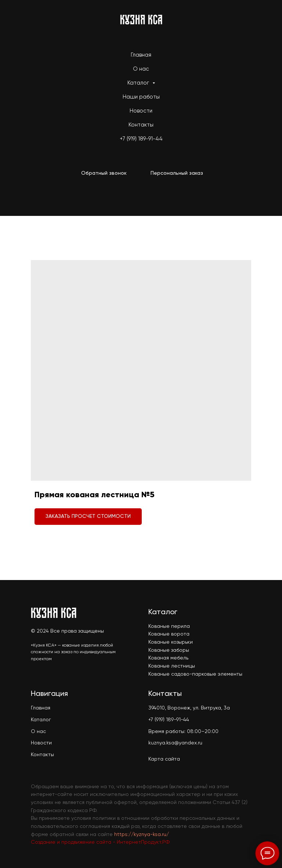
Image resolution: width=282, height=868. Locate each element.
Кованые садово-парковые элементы (195, 674)
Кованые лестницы (172, 666)
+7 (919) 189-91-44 (141, 139)
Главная (141, 55)
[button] (104, 174)
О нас (141, 69)
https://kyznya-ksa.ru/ (142, 835)
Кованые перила (169, 626)
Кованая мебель (168, 658)
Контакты (141, 125)
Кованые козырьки (171, 642)
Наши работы (141, 97)
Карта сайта (164, 759)
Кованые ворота (169, 634)
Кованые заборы (169, 650)
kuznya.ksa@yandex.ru (175, 743)
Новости (141, 111)
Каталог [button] (139, 83)
